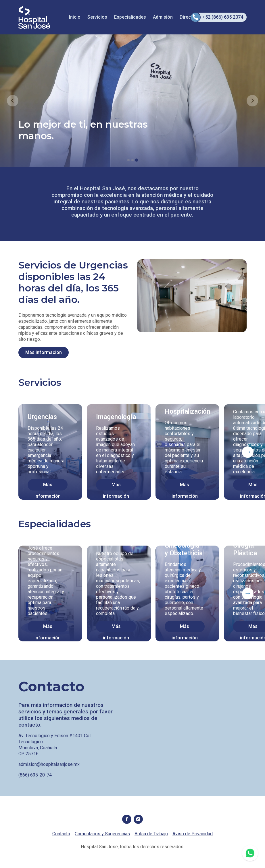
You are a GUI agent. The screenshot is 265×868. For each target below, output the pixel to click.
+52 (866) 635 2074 (217, 17)
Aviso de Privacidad (193, 834)
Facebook (127, 819)
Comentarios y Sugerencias (102, 834)
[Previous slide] (13, 101)
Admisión (163, 17)
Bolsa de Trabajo (151, 834)
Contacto (61, 834)
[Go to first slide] (252, 101)
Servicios (97, 17)
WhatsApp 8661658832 (250, 853)
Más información (44, 352)
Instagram (138, 819)
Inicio (75, 17)
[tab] (128, 160)
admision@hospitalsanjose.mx (49, 764)
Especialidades (130, 17)
